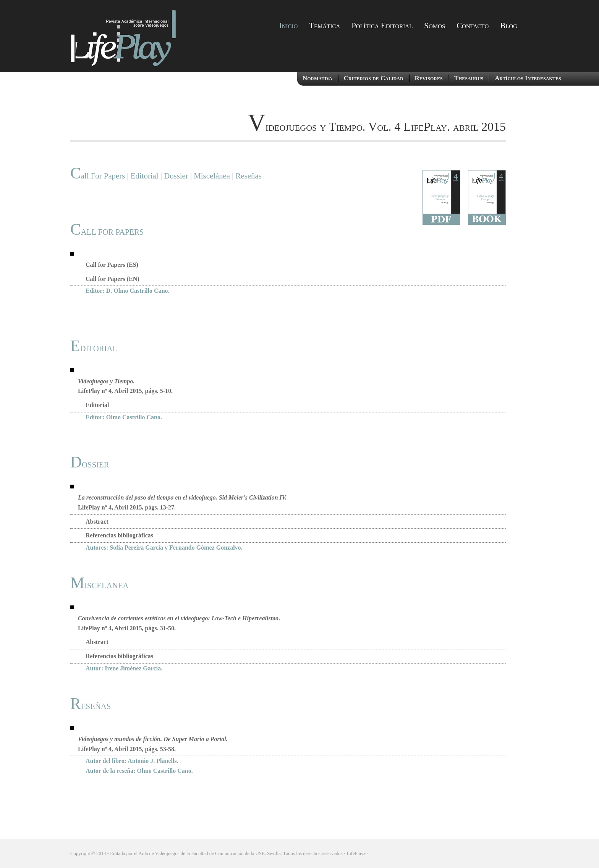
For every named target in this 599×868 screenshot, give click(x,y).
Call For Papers (98, 176)
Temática (325, 25)
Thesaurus (469, 78)
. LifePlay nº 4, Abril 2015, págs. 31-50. (179, 623)
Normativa (317, 78)
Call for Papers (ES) (112, 265)
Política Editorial (382, 25)
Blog (509, 25)
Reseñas (249, 176)
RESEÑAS (91, 706)
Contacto (473, 25)
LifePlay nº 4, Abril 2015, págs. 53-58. (153, 744)
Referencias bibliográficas (119, 535)
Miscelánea (211, 176)
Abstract (97, 522)
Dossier (176, 176)
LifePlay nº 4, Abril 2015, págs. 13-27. (182, 502)
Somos (435, 25)
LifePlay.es (357, 853)
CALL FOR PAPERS (107, 232)
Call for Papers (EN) (113, 279)
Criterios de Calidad (374, 78)
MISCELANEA (100, 585)
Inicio (289, 25)
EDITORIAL (94, 348)
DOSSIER (90, 465)
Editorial (145, 176)
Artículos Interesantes (528, 78)
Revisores (429, 78)
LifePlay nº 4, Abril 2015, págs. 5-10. (125, 386)
